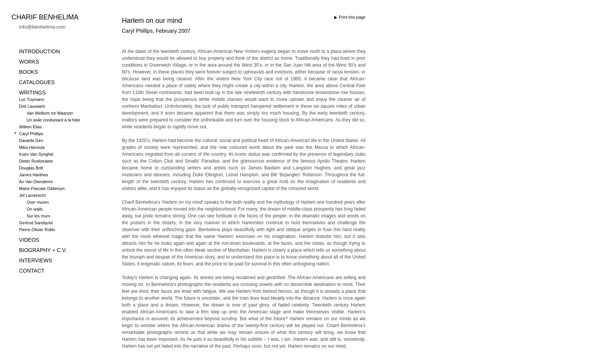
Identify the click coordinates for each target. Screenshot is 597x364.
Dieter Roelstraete (36, 161)
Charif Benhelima (45, 17)
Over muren (38, 202)
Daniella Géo (31, 140)
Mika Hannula (32, 147)
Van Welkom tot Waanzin (50, 113)
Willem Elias (30, 127)
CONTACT (32, 271)
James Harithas (34, 175)
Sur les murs (38, 216)
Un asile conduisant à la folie (53, 120)
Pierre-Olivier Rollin (37, 230)
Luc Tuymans (31, 99)
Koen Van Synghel (36, 154)
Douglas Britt (31, 168)
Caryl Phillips (31, 134)
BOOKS (29, 72)
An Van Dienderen (36, 182)
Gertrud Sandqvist (36, 223)
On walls (35, 209)
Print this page (352, 17)
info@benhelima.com (42, 27)
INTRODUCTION (39, 51)
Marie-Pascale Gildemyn (42, 188)
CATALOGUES (37, 82)
